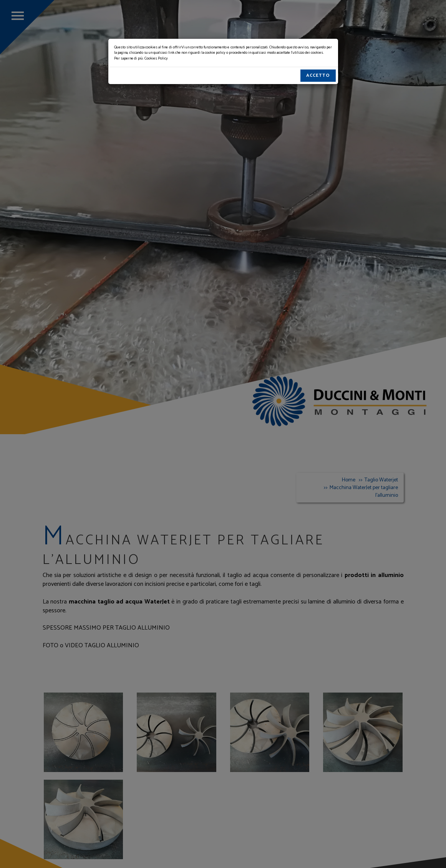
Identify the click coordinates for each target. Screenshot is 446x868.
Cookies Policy (156, 58)
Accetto (318, 75)
